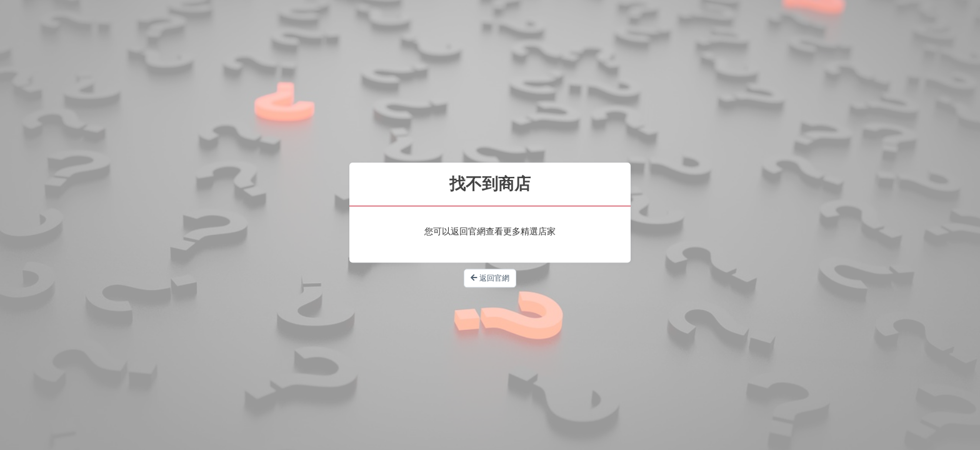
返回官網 (490, 278)
